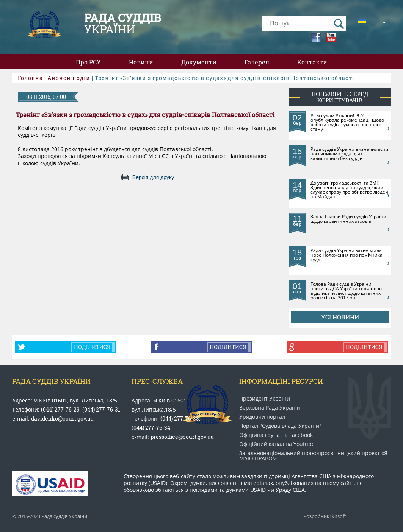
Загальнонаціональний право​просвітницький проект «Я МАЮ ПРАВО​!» (313, 456)
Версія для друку (153, 177)
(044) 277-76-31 (101, 409)
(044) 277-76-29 (60, 409)
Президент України (265, 399)
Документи (199, 62)
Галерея (257, 62)
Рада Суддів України (51, 381)
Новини (141, 62)
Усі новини (340, 317)
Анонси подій (69, 78)
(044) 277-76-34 (151, 428)
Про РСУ (88, 62)
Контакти (312, 62)
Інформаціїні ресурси (281, 381)
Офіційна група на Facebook (276, 435)
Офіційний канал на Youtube (277, 444)
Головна (30, 78)
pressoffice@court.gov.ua (182, 437)
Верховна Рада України (270, 408)
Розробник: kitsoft (325, 516)
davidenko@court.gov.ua (62, 419)
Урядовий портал (262, 417)
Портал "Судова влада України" (280, 426)
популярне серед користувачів (340, 97)
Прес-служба (157, 381)
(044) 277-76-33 (180, 419)
